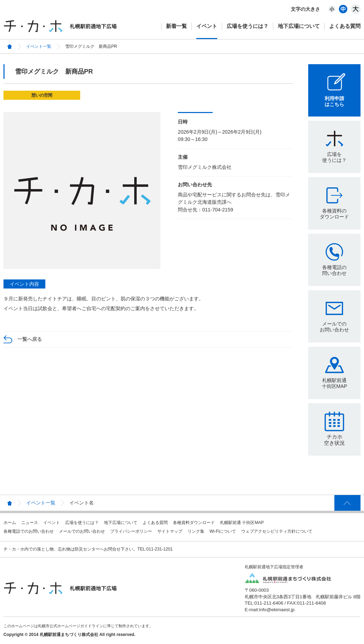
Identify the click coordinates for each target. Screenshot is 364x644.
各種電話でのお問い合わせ (29, 531)
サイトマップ (170, 531)
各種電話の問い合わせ (334, 270)
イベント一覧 (39, 46)
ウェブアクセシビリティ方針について (277, 531)
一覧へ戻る (30, 339)
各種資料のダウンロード (334, 214)
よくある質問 (345, 26)
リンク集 (196, 531)
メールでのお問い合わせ (334, 327)
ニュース (30, 523)
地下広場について (299, 26)
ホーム (10, 523)
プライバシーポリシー (131, 531)
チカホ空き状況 (334, 440)
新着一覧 (176, 26)
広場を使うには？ (248, 26)
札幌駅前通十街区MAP (335, 383)
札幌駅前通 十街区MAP (242, 523)
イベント (207, 26)
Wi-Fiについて (223, 531)
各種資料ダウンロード (194, 523)
